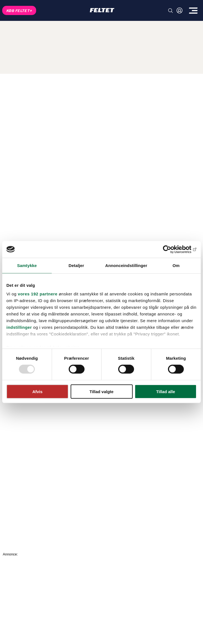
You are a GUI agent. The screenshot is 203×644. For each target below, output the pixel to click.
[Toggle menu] (193, 11)
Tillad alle (165, 392)
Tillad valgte (102, 392)
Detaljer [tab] (76, 265)
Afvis (37, 392)
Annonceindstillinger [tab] (126, 265)
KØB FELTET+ (19, 11)
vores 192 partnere (38, 294)
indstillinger (19, 327)
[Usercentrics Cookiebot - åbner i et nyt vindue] (172, 249)
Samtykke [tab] (27, 265)
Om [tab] (176, 265)
